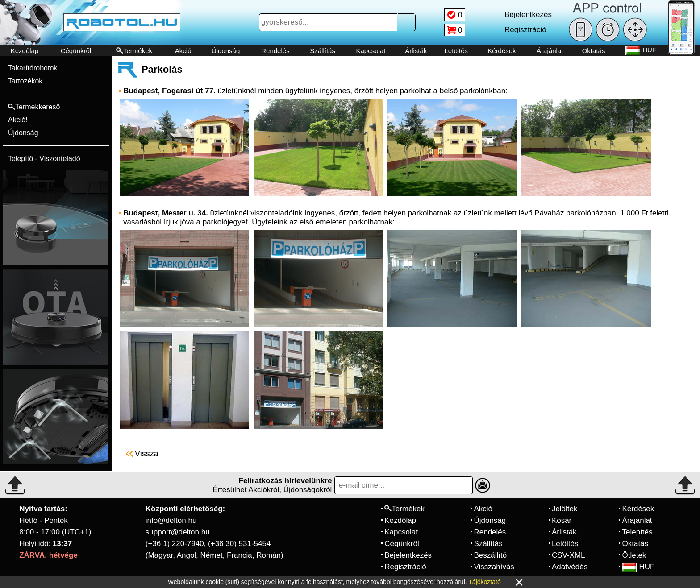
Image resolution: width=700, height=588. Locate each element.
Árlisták (416, 51)
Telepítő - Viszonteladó (44, 159)
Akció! (18, 120)
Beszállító (490, 555)
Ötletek (634, 555)
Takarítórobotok (33, 68)
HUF (638, 567)
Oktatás (594, 51)
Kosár (562, 520)
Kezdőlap (25, 51)
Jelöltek (565, 509)
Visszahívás (494, 567)
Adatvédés (570, 567)
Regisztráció (405, 567)
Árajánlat (550, 51)
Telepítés (637, 532)
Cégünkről (76, 51)
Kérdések (502, 51)
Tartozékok (25, 81)
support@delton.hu (178, 532)
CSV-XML (569, 555)
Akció (183, 51)
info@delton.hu (171, 520)
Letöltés (456, 51)
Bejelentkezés (408, 555)
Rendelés (275, 51)
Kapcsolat (371, 51)
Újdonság (226, 51)
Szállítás (323, 51)
